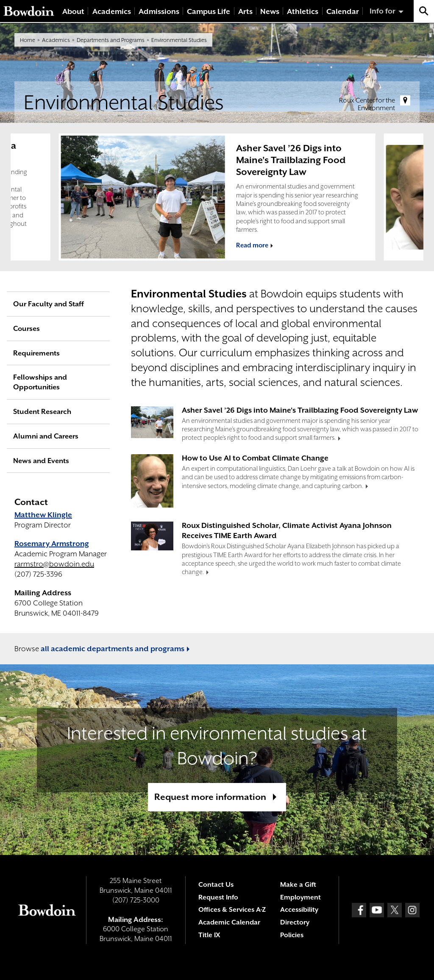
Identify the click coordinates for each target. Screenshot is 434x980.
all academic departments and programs (113, 649)
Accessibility (299, 910)
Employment (300, 897)
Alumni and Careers (46, 436)
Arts (245, 11)
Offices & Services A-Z (232, 910)
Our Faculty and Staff (49, 304)
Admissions (159, 11)
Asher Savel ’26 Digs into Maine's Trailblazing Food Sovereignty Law (291, 160)
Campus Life (209, 11)
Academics (112, 11)
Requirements (36, 353)
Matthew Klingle (43, 515)
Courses (26, 329)
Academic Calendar (229, 922)
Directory (295, 922)
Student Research (42, 412)
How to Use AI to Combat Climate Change (255, 458)
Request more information (210, 797)
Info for (383, 11)
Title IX (209, 935)
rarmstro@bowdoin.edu (54, 564)
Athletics (303, 11)
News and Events (41, 461)
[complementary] (217, 197)
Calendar (343, 11)
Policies (292, 935)
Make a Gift (298, 885)
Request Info (218, 897)
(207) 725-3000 (136, 900)
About (73, 11)
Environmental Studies (179, 40)
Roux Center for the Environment (367, 104)
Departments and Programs (111, 40)
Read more (252, 245)
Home (28, 40)
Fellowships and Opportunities (40, 382)
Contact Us (216, 885)
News (270, 11)
